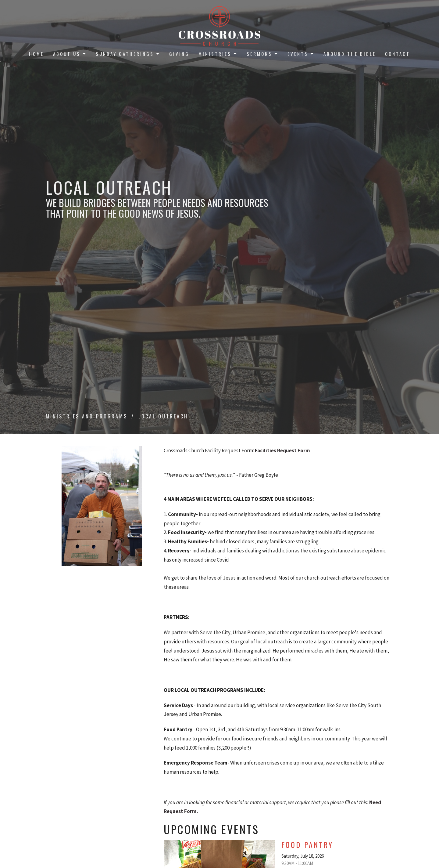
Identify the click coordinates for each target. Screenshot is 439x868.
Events (301, 54)
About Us (70, 54)
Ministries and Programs (87, 416)
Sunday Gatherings (128, 54)
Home (36, 54)
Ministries (218, 54)
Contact (398, 54)
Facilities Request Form (282, 450)
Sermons (262, 54)
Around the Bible (350, 54)
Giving (179, 54)
